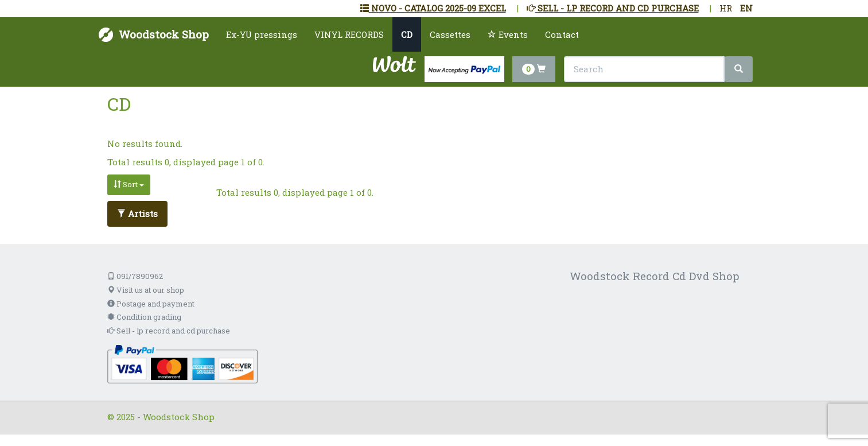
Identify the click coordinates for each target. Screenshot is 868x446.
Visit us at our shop (146, 290)
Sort (129, 184)
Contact (562, 34)
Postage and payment (151, 304)
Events (508, 34)
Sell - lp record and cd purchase (169, 331)
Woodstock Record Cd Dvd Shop (655, 276)
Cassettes (450, 34)
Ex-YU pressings (262, 34)
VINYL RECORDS (349, 34)
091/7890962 (135, 276)
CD (407, 34)
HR (726, 8)
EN (746, 8)
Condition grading (144, 317)
